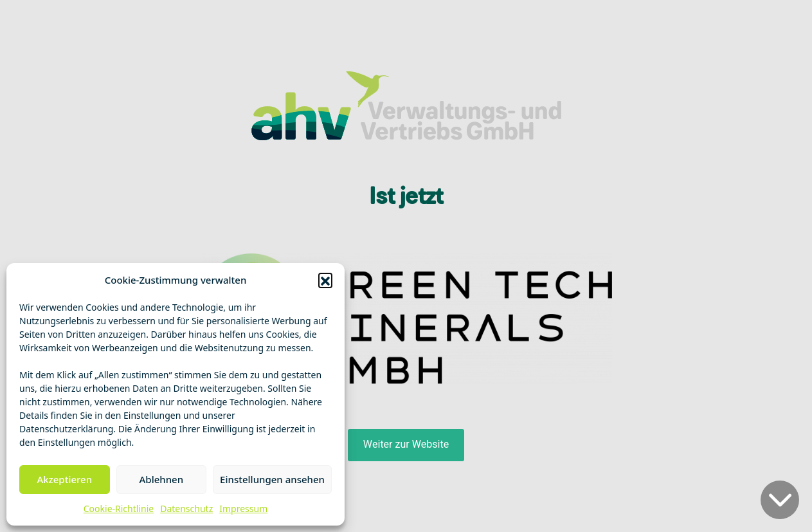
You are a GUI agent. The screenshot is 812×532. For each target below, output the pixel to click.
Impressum (243, 509)
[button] (325, 280)
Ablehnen (162, 479)
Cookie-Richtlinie (119, 509)
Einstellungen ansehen (272, 479)
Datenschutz (186, 509)
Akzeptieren (64, 479)
